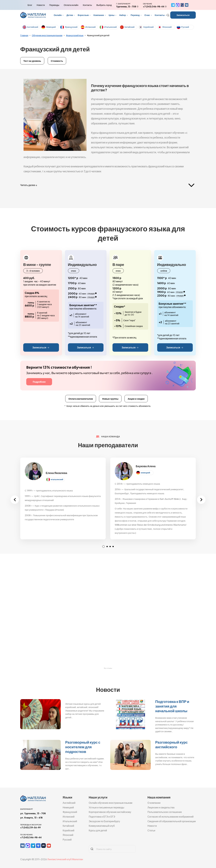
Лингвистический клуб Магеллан (65, 859)
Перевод (135, 15)
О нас (147, 15)
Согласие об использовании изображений (170, 817)
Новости (41, 5)
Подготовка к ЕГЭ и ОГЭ (102, 817)
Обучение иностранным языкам (47, 35)
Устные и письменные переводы (106, 807)
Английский (33, 27)
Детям (70, 15)
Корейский (148, 27)
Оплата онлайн (71, 5)
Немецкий (51, 27)
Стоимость (57, 61)
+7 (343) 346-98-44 (154, 6)
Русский (185, 27)
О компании (154, 803)
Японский (167, 27)
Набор (123, 15)
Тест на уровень (32, 61)
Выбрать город (104, 5)
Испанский (90, 27)
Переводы (54, 5)
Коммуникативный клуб (102, 826)
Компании (99, 15)
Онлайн (58, 15)
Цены (112, 15)
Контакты (87, 5)
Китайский (130, 27)
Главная (24, 35)
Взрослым (83, 15)
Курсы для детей (98, 830)
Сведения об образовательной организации (172, 821)
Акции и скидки (136, 399)
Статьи (151, 830)
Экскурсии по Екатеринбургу (104, 821)
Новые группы (110, 399)
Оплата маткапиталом (81, 399)
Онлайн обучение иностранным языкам (110, 803)
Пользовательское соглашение (165, 812)
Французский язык (75, 35)
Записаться (183, 15)
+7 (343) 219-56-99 (30, 827)
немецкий (145, 473)
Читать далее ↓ (29, 185)
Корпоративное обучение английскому (110, 812)
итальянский (57, 479)
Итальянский (110, 27)
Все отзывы (108, 668)
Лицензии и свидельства (161, 807)
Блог (30, 5)
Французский (71, 27)
